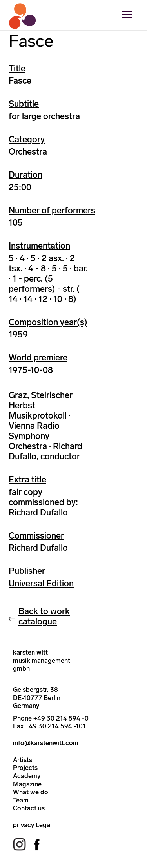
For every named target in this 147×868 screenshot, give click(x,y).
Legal (44, 825)
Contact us (29, 808)
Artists (23, 760)
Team (21, 800)
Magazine (27, 784)
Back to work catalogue (44, 616)
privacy (24, 825)
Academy (27, 776)
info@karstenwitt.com (46, 743)
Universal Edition (41, 583)
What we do (31, 792)
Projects (25, 768)
